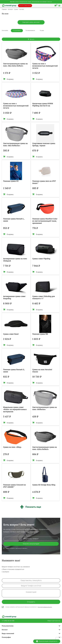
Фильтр (31, 39)
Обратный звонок (54, 621)
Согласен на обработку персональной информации (16, 548)
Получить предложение (25, 6)
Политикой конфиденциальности (45, 607)
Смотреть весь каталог (31, 22)
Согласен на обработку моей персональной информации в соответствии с (29, 607)
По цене (42, 31)
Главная (4, 9)
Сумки (16, 9)
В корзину (8, 79)
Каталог (10, 9)
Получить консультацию (31, 544)
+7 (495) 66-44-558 (8, 621)
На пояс (22, 9)
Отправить (31, 602)
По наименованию (30, 31)
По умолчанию (17, 31)
